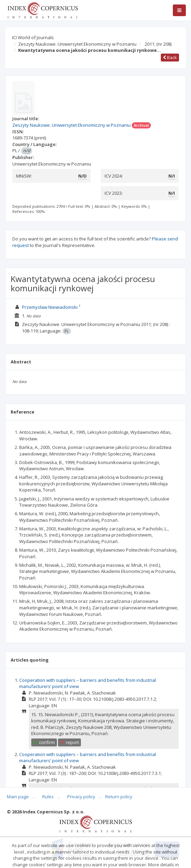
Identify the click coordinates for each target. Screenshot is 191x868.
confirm (44, 742)
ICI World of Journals (33, 37)
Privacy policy (81, 797)
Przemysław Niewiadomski (50, 307)
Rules (48, 797)
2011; (158, 44)
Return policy (119, 797)
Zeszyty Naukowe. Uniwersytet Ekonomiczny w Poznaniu (77, 44)
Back (170, 57)
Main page (18, 797)
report (69, 742)
